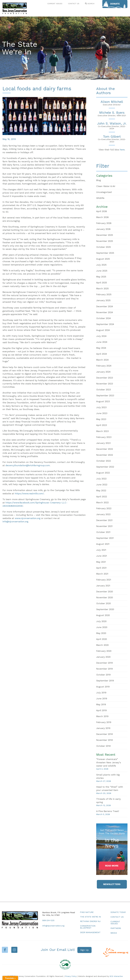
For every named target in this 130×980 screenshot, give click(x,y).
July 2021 (101, 550)
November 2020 (105, 597)
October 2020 (103, 603)
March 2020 (102, 645)
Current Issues (115, 923)
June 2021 (102, 556)
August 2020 (103, 615)
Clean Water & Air (106, 186)
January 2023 (103, 443)
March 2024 (102, 360)
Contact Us (117, 917)
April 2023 (102, 425)
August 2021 (103, 544)
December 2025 (105, 235)
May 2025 (101, 277)
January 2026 (103, 229)
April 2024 (102, 354)
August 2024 (103, 330)
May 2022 (101, 490)
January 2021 (103, 586)
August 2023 (103, 401)
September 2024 (105, 324)
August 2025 (103, 259)
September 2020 (105, 609)
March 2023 (102, 431)
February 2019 (104, 722)
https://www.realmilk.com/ (29, 493)
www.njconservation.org (28, 518)
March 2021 (102, 574)
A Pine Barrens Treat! (108, 811)
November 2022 (105, 455)
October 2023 (103, 390)
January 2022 (103, 514)
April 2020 (102, 639)
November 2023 (105, 384)
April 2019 (101, 710)
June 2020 (102, 627)
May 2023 (101, 419)
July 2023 (101, 407)
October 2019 (103, 675)
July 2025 (101, 265)
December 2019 (104, 663)
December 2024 (105, 306)
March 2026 (102, 217)
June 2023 (102, 413)
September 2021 (105, 538)
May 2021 (101, 562)
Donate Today (118, 912)
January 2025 (103, 300)
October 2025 (103, 247)
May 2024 (101, 348)
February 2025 (104, 294)
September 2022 (105, 467)
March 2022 (102, 502)
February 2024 (104, 366)
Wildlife (100, 198)
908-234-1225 (48, 920)
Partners (116, 928)
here (122, 150)
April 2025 (102, 283)
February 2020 (104, 651)
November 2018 (104, 740)
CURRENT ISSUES (55, 4)
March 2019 (102, 716)
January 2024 (103, 372)
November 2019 (104, 669)
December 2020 (105, 591)
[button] (112, 866)
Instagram (14, 950)
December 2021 (104, 520)
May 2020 (101, 633)
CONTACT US (74, 4)
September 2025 (105, 253)
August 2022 (103, 473)
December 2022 (105, 449)
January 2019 (103, 728)
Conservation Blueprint (88, 927)
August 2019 (103, 687)
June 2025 (102, 271)
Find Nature (87, 912)
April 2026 (102, 211)
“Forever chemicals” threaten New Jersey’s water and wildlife (109, 762)
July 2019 (101, 693)
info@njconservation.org (15, 521)
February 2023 (104, 437)
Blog (99, 180)
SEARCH (90, 4)
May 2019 (101, 704)
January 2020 (103, 657)
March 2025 (102, 288)
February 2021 (104, 580)
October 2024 (103, 318)
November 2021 (104, 526)
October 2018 (103, 746)
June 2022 (102, 485)
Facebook (5, 950)
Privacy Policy (71, 976)
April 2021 (101, 568)
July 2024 (101, 336)
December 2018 (104, 734)
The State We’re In (90, 917)
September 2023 (105, 395)
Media (114, 933)
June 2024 (102, 342)
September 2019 (105, 681)
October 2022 (103, 461)
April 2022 (102, 496)
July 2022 (101, 479)
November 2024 (105, 312)
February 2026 (104, 223)
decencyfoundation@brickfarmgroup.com (28, 465)
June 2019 (102, 698)
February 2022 (104, 508)
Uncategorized (104, 192)
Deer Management (90, 932)
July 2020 (101, 621)
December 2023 (105, 378)
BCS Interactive (116, 976)
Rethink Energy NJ (90, 921)
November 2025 (105, 241)
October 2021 (103, 532)
